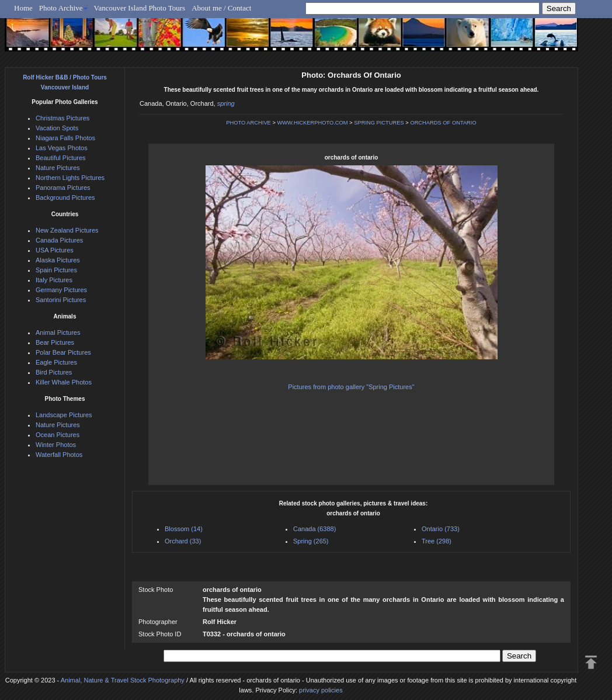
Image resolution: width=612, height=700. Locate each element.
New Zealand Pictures (67, 230)
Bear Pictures (55, 342)
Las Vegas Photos (62, 148)
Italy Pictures (54, 280)
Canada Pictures (59, 240)
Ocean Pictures (58, 435)
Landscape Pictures (64, 415)
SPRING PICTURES (379, 123)
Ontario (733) (441, 529)
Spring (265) (311, 541)
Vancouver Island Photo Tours (140, 8)
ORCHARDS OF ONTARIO (443, 123)
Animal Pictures (58, 332)
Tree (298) (437, 541)
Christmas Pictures (62, 118)
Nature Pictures (58, 168)
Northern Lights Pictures (70, 178)
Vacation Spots (57, 128)
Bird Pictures (54, 372)
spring (226, 103)
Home (23, 8)
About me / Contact (221, 8)
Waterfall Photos (59, 455)
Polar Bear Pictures (63, 352)
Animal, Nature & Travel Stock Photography (123, 680)
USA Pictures (55, 250)
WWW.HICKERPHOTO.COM (312, 123)
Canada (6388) (314, 529)
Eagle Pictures (56, 362)
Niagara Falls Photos (65, 138)
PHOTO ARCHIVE (248, 123)
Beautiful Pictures (61, 158)
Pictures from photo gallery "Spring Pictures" (351, 387)
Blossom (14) (184, 529)
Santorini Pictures (61, 300)
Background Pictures (65, 197)
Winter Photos (56, 445)
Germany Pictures (61, 290)
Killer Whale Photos (64, 382)
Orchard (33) (183, 541)
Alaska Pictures (58, 260)
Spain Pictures (56, 270)
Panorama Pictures (63, 188)
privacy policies (321, 690)
